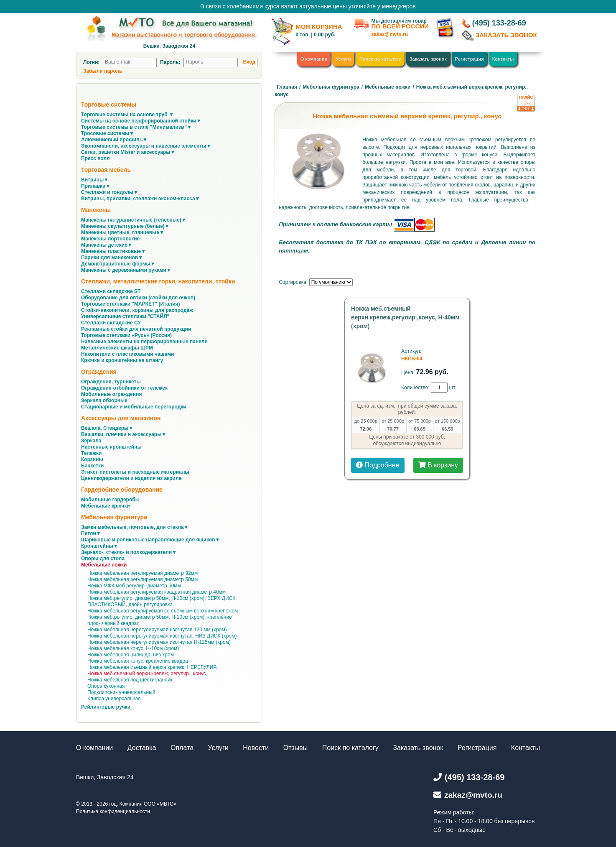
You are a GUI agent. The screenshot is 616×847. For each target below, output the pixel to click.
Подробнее (378, 465)
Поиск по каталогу (380, 59)
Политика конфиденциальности (113, 811)
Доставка (142, 748)
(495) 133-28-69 (499, 23)
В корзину (438, 465)
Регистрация (470, 59)
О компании (314, 59)
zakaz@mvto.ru (389, 34)
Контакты (503, 59)
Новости (256, 748)
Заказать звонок (428, 59)
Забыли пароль (103, 71)
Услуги (343, 59)
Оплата (182, 748)
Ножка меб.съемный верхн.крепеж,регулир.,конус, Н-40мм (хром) (405, 317)
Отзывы (296, 748)
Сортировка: (293, 282)
